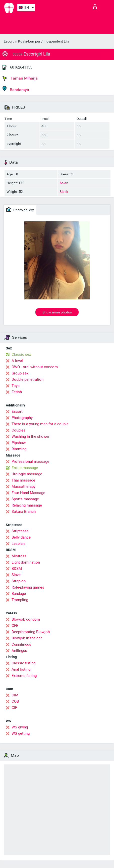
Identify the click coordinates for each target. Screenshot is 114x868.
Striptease (20, 531)
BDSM (17, 569)
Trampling (20, 600)
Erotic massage (25, 468)
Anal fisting (21, 669)
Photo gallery (20, 210)
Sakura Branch (24, 512)
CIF (14, 708)
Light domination (26, 562)
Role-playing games (28, 587)
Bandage (19, 594)
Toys (16, 386)
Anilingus (19, 651)
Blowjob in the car (27, 638)
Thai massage (23, 480)
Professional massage (30, 462)
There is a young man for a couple (40, 424)
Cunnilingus (21, 644)
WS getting (21, 733)
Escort (17, 411)
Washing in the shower (31, 437)
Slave (16, 575)
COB (15, 701)
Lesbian (18, 544)
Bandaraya (16, 89)
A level (17, 361)
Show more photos (57, 312)
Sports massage (25, 499)
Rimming (19, 449)
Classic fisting (23, 663)
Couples (18, 430)
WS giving (20, 727)
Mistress (19, 556)
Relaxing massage (27, 505)
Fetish (17, 392)
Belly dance (21, 537)
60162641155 (21, 67)
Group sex (20, 373)
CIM (15, 695)
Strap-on (19, 581)
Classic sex (21, 354)
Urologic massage (27, 474)
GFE (15, 626)
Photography (22, 418)
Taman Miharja (20, 78)
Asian (64, 183)
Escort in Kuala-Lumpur (22, 41)
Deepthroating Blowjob (31, 632)
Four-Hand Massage (28, 493)
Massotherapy (23, 487)
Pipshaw (19, 443)
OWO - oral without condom (35, 367)
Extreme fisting (24, 676)
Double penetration (27, 379)
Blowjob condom (26, 619)
